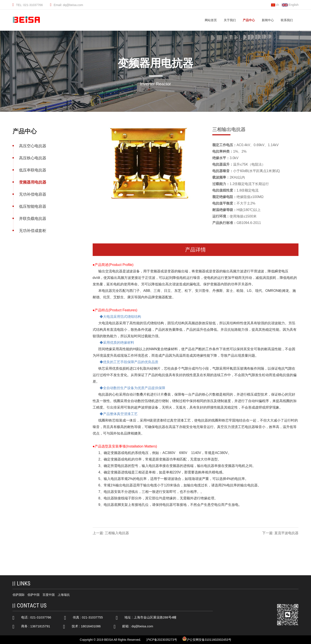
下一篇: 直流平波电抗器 (281, 533)
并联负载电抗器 (32, 219)
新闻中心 (268, 20)
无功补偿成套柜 (32, 231)
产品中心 (249, 20)
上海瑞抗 (64, 595)
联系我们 (287, 20)
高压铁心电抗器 (32, 158)
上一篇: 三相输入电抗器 (111, 533)
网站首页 (211, 20)
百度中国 (49, 595)
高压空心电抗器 (32, 146)
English (290, 5)
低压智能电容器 (32, 206)
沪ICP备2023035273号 (162, 640)
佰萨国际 (19, 595)
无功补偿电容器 (32, 194)
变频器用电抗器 (32, 182)
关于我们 (230, 20)
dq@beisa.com (142, 626)
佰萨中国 (33, 595)
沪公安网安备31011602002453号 (207, 639)
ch (275, 5)
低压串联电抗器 (32, 170)
